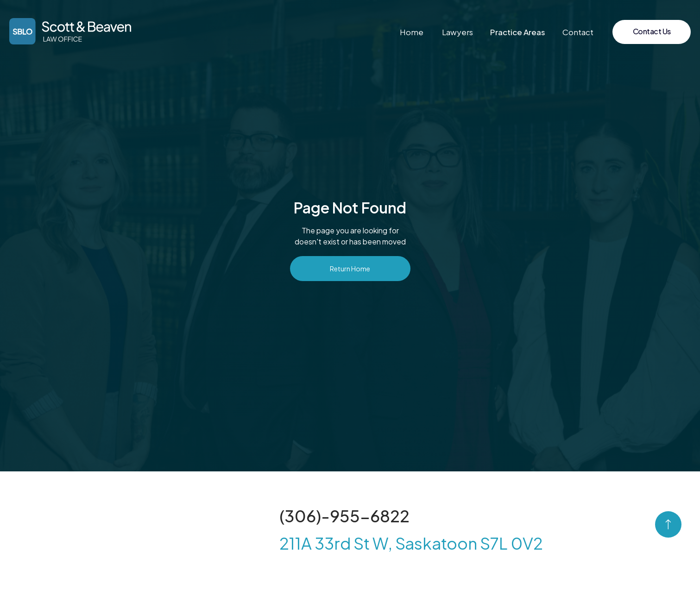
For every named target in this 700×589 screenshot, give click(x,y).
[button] (518, 32)
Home (412, 32)
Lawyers (457, 32)
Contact (578, 32)
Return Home (350, 269)
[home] (70, 31)
